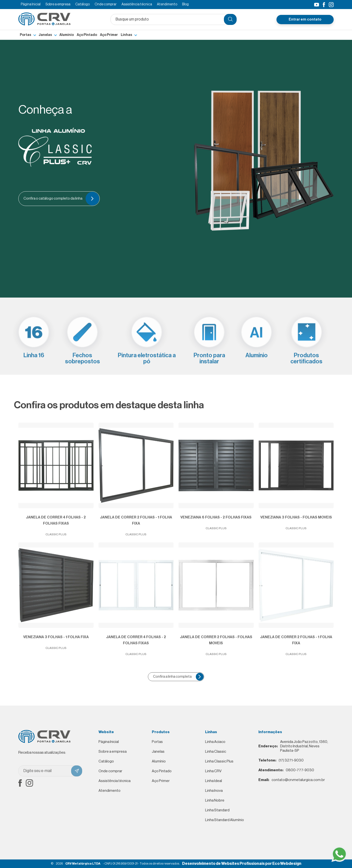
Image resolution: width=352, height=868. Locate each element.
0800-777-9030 (286, 770)
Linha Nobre (215, 800)
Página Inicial (31, 4)
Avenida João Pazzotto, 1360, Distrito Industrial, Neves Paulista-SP (293, 746)
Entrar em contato (305, 19)
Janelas (45, 35)
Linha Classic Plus (219, 761)
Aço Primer (109, 35)
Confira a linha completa (178, 677)
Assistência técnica (137, 4)
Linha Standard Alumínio (225, 820)
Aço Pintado (87, 35)
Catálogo (82, 4)
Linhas (126, 35)
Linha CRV (213, 771)
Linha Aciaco (215, 742)
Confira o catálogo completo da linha (61, 199)
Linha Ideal (214, 781)
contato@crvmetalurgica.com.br (292, 780)
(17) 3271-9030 (281, 761)
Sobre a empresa (58, 4)
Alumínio (67, 35)
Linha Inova (214, 791)
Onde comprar (106, 4)
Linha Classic (216, 752)
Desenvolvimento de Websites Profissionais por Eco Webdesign (242, 864)
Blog (185, 4)
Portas (26, 35)
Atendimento (167, 4)
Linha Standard (217, 810)
